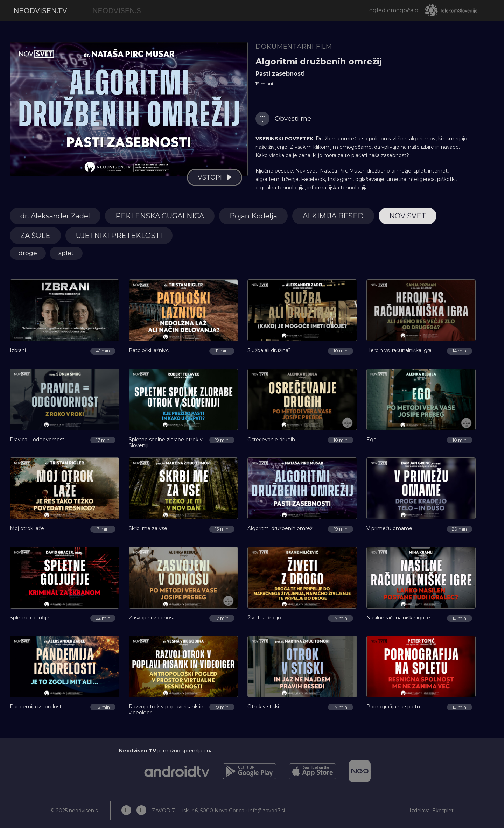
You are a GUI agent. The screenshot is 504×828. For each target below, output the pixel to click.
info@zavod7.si (267, 811)
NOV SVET (408, 216)
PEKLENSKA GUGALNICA (160, 216)
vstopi (210, 177)
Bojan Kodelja (253, 216)
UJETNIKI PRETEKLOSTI (119, 236)
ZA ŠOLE (35, 236)
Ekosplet (443, 811)
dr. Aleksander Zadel (55, 216)
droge (28, 253)
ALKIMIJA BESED (333, 216)
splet (66, 253)
